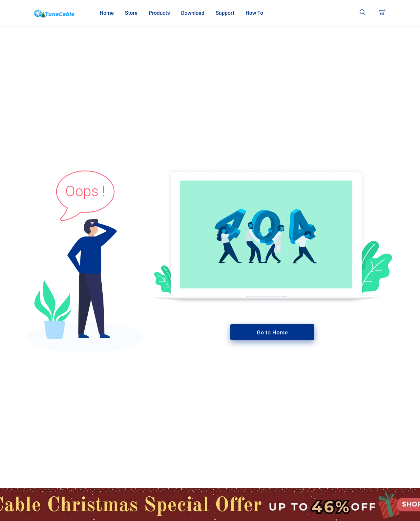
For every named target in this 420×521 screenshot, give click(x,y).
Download (193, 13)
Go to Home (273, 332)
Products (159, 13)
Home (107, 13)
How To (254, 13)
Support (225, 13)
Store (131, 13)
